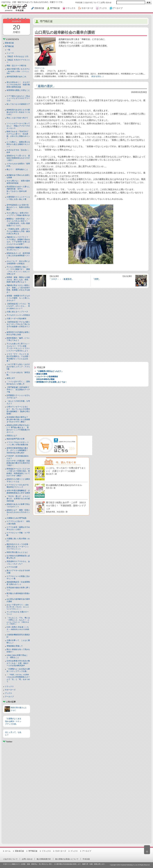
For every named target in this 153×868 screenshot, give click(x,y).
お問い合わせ (106, 3)
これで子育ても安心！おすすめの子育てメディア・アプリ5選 (18, 367)
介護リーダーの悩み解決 (16, 319)
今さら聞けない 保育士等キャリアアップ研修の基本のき (18, 214)
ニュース (10, 53)
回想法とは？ (12, 436)
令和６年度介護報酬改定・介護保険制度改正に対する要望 (18, 492)
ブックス (8, 693)
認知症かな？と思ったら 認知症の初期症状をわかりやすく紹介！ (18, 158)
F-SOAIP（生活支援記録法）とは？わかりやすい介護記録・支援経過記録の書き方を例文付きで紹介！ (18, 461)
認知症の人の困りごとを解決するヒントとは (18, 480)
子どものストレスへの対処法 (18, 315)
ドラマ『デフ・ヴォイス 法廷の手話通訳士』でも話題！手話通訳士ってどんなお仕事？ (18, 358)
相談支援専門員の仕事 (16, 439)
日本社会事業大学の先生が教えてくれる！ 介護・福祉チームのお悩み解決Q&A (18, 663)
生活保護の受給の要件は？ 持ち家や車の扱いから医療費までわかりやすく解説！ (18, 419)
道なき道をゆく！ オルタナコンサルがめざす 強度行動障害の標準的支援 (18, 85)
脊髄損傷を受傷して (15, 646)
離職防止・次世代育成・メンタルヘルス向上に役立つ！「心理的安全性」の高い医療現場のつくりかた (18, 222)
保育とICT (11, 378)
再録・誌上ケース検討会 (16, 66)
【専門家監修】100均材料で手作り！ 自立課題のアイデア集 (18, 390)
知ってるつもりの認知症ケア (18, 104)
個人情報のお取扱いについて (67, 859)
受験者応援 (9, 43)
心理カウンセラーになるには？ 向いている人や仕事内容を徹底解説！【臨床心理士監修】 (18, 410)
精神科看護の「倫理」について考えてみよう (18, 339)
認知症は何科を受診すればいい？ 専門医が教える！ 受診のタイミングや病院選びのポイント (18, 429)
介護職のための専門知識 (16, 518)
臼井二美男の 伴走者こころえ (18, 629)
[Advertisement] (17, 792)
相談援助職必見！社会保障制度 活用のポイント (18, 583)
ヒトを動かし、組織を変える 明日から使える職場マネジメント (18, 144)
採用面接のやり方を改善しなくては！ (52, 382)
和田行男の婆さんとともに (17, 552)
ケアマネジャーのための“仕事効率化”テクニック (18, 486)
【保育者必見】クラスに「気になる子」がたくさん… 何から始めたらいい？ (18, 306)
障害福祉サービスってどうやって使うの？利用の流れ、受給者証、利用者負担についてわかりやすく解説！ (18, 472)
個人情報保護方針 (44, 859)
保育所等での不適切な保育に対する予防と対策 (18, 333)
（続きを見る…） (97, 76)
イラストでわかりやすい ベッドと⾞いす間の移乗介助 (18, 443)
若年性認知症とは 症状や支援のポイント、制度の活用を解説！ (18, 207)
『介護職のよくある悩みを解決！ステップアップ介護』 (18, 670)
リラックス (9, 686)
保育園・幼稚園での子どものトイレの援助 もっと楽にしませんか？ (18, 298)
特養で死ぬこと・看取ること (17, 656)
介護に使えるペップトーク (17, 312)
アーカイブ (9, 697)
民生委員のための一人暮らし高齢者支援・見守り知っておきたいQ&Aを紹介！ (18, 190)
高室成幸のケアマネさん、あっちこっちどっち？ (18, 563)
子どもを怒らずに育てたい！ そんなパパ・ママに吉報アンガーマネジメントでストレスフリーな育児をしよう (19, 347)
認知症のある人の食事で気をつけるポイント (18, 505)
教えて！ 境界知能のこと (17, 169)
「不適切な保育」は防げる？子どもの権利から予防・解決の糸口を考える (18, 231)
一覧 (8, 50)
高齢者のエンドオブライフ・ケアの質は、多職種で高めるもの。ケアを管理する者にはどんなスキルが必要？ (18, 241)
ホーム (8, 851)
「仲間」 (96, 279)
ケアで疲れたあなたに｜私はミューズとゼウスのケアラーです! (18, 98)
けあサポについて (92, 3)
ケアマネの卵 (12, 567)
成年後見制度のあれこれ (16, 77)
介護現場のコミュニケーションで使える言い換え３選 (18, 198)
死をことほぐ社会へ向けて (17, 118)
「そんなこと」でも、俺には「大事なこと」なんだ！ (18, 621)
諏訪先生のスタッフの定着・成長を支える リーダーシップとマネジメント (18, 547)
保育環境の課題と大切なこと (18, 90)
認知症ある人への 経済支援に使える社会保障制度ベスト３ (18, 255)
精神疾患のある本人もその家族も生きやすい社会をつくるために (18, 112)
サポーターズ (10, 690)
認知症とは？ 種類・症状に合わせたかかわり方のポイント (18, 512)
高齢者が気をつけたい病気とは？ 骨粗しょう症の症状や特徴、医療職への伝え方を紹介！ (18, 289)
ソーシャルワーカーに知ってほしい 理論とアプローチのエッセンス (18, 126)
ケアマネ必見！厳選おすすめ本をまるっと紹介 (18, 528)
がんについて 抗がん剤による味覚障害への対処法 (18, 262)
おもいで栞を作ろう (18, 607)
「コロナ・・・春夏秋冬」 (61, 279)
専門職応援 (9, 46)
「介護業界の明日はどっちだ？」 (50, 371)
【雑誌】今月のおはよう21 (17, 56)
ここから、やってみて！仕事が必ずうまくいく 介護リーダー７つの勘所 (66, 471)
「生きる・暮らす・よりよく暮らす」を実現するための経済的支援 (18, 498)
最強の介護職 (42, 374)
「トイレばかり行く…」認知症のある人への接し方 (18, 383)
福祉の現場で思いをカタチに (18, 71)
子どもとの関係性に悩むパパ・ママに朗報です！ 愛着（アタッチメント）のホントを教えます (18, 270)
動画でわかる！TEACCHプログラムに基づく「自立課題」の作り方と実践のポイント (18, 135)
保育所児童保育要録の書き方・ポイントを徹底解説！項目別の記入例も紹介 (17, 450)
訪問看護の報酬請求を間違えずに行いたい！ (18, 249)
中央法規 (79, 3)
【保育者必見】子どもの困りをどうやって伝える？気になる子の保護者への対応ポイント (18, 325)
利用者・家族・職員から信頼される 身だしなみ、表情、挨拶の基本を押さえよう (18, 280)
